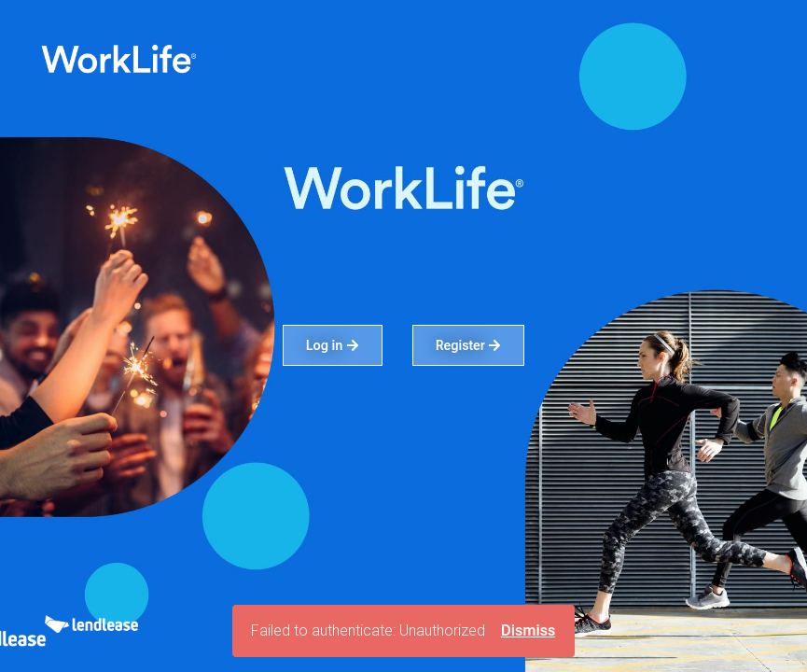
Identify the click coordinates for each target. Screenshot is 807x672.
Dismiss (529, 630)
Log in (333, 345)
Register (469, 345)
